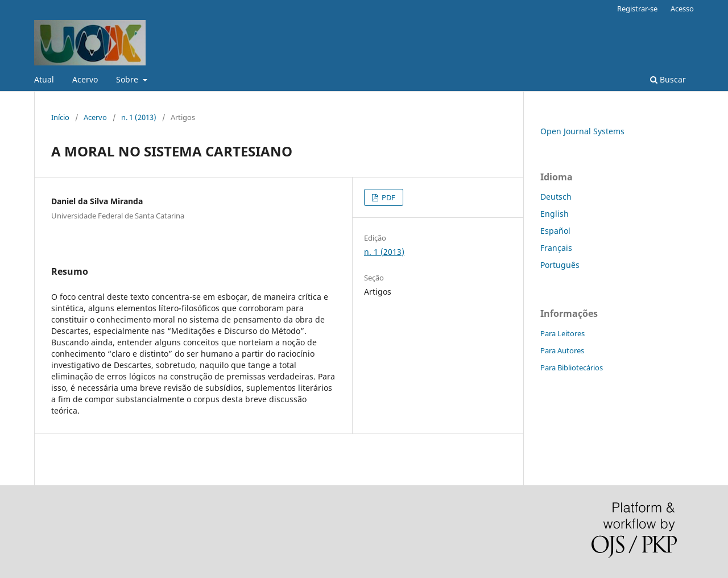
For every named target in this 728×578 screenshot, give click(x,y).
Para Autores (562, 350)
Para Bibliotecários (572, 368)
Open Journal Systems (582, 131)
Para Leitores (562, 333)
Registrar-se (637, 9)
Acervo (85, 79)
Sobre (128, 79)
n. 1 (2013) (139, 117)
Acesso (682, 9)
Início (60, 117)
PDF (388, 197)
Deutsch (556, 197)
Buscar (668, 79)
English (555, 214)
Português (560, 265)
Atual (44, 79)
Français (556, 248)
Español (555, 231)
